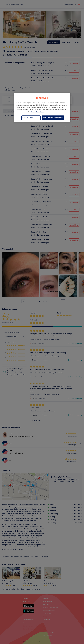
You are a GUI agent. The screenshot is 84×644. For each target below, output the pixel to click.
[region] (42, 108)
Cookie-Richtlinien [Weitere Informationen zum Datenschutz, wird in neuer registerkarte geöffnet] (37, 112)
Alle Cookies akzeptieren (53, 118)
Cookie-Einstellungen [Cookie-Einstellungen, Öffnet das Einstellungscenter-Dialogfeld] (31, 118)
